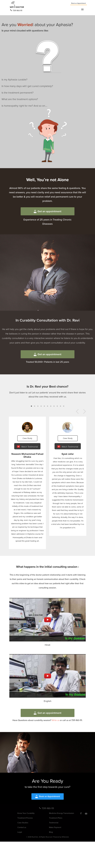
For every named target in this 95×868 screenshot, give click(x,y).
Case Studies (23, 823)
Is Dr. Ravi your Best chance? (48, 386)
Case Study (27, 438)
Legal (20, 832)
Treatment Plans (56, 818)
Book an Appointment (79, 3)
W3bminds (65, 837)
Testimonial (54, 823)
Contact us (22, 827)
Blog (51, 832)
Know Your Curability (26, 813)
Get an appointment (47, 211)
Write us (56, 720)
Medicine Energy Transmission (62, 813)
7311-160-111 (16, 10)
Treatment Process (25, 818)
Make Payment (55, 827)
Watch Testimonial (27, 446)
